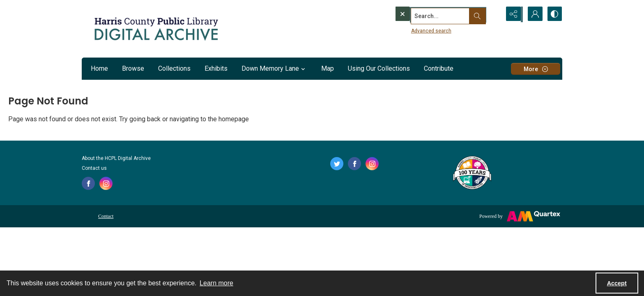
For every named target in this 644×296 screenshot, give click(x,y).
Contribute (439, 68)
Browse (133, 68)
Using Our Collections (379, 68)
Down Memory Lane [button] (274, 69)
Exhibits (216, 68)
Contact (106, 216)
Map (328, 68)
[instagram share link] (106, 183)
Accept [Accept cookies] (617, 283)
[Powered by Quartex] (520, 216)
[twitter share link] (337, 164)
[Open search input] (492, 14)
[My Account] (534, 14)
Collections (174, 68)
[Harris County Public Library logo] (472, 173)
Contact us (94, 168)
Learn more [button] (216, 283)
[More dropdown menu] (536, 69)
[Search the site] (432, 14)
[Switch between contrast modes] (554, 14)
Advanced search (416, 29)
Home (99, 68)
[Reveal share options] (513, 14)
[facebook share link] (88, 183)
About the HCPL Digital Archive (116, 158)
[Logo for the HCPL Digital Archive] (156, 29)
